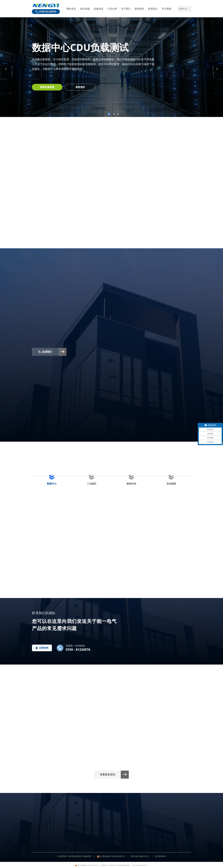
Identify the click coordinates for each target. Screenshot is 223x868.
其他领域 (171, 484)
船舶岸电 (131, 484)
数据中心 (52, 484)
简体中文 (183, 9)
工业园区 (92, 484)
